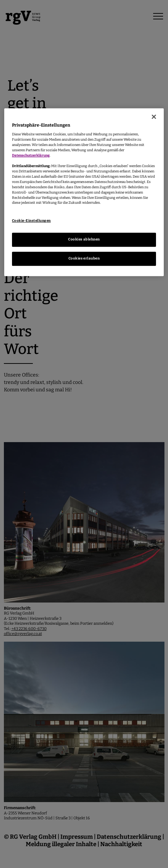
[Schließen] (154, 117)
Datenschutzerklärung (31, 155)
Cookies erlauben (84, 258)
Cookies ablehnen (84, 239)
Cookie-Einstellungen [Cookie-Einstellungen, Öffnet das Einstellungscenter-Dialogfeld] (31, 221)
